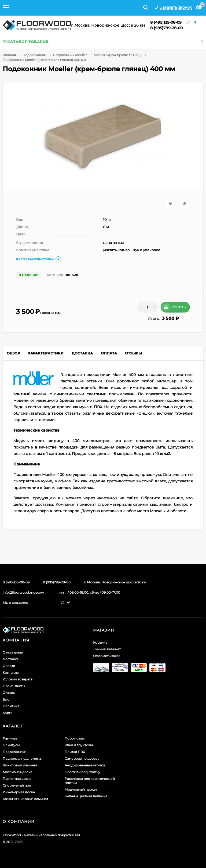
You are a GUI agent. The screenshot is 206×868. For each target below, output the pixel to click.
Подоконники (34, 55)
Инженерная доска (19, 792)
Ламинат (10, 738)
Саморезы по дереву (82, 758)
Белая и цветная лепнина (86, 796)
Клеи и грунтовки (79, 745)
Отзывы (9, 693)
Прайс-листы (14, 686)
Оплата (9, 666)
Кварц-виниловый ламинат (25, 799)
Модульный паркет (81, 789)
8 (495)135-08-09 (166, 22)
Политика (11, 706)
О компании (13, 652)
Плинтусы (11, 745)
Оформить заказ (107, 656)
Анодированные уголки (85, 765)
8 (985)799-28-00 (166, 28)
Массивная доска (17, 772)
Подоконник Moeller (70, 55)
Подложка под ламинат (23, 758)
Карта (8, 713)
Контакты (11, 672)
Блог (7, 699)
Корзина (100, 642)
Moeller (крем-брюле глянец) (118, 55)
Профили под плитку (82, 772)
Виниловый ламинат (20, 765)
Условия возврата (18, 679)
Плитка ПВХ (75, 752)
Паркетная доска (17, 779)
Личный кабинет (107, 649)
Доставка (11, 659)
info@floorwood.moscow (23, 592)
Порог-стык (75, 738)
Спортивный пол (17, 785)
